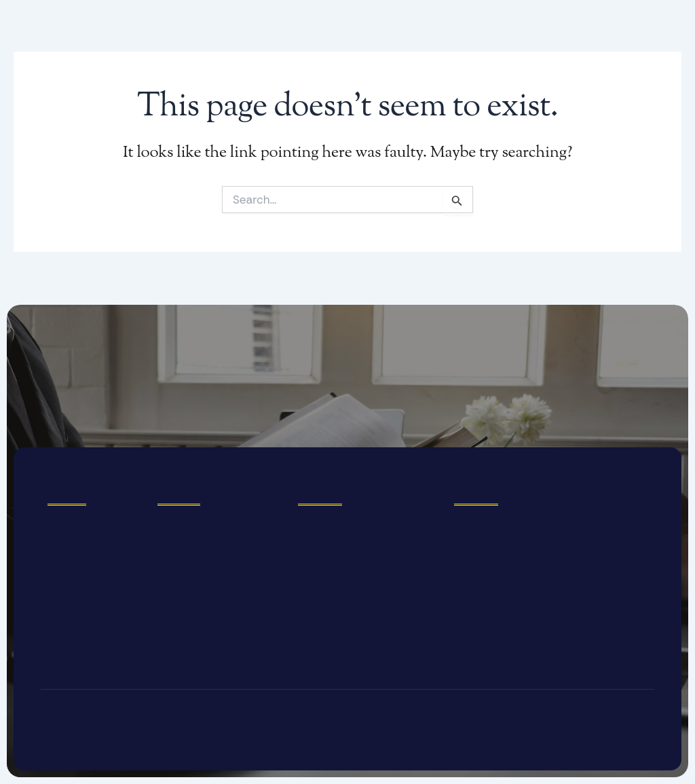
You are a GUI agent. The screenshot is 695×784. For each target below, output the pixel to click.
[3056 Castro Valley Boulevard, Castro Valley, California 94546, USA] (551, 581)
